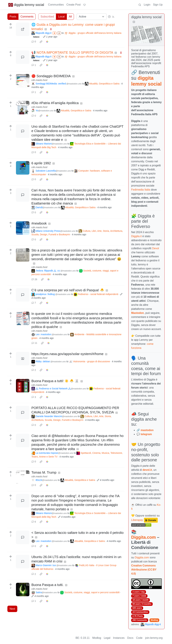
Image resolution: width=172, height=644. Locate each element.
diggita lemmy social (26, 5)
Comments (27, 17)
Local (61, 17)
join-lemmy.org (154, 638)
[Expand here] (23, 81)
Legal (107, 638)
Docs (130, 638)
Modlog (154, 620)
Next (12, 609)
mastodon (147, 430)
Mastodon (138, 313)
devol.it (147, 470)
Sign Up (158, 5)
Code (139, 638)
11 (34, 343)
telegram (146, 434)
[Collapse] (134, 22)
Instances (119, 638)
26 (34, 279)
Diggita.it (136, 236)
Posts (13, 17)
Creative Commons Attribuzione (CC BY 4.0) (144, 570)
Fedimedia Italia (141, 190)
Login (147, 5)
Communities (56, 5)
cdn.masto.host (39, 80)
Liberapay (137, 520)
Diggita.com (143, 537)
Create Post (73, 5)
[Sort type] (92, 17)
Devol (156, 248)
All (70, 17)
